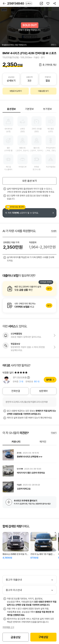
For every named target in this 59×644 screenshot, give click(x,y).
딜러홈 (49, 380)
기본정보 (29, 109)
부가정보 (48, 109)
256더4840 (20, 3)
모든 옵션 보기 (30, 181)
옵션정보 (11, 109)
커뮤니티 (16, 442)
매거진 (43, 442)
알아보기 (29, 289)
